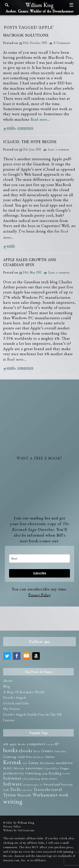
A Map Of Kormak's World (24, 692)
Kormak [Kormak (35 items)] (12, 762)
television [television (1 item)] (27, 790)
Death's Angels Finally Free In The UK (33, 714)
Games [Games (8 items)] (47, 751)
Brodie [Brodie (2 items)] (22, 744)
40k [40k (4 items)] (6, 744)
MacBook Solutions (26, 36)
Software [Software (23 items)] (13, 784)
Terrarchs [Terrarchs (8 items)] (42, 789)
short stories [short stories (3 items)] (49, 779)
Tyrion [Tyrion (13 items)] (10, 795)
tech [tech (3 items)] (6, 790)
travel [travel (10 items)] (57, 789)
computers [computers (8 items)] (36, 744)
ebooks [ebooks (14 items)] (26, 751)
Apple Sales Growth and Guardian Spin (30, 263)
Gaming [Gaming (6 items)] (10, 757)
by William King (24, 823)
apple (11, 128)
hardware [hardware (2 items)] (39, 757)
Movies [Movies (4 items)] (19, 768)
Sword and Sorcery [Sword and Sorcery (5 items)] (58, 784)
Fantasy (9, 720)
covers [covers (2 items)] (50, 744)
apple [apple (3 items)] (13, 744)
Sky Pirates (12, 709)
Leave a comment (59, 150)
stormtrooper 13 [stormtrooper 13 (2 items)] (33, 785)
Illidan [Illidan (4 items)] (50, 757)
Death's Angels (15, 698)
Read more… (40, 120)
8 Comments (62, 43)
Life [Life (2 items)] (25, 763)
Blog (7, 686)
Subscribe (40, 573)
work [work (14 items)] (64, 795)
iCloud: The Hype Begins (30, 142)
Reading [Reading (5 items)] (55, 773)
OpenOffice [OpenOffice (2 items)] (52, 768)
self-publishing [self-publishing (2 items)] (31, 779)
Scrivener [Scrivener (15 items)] (12, 778)
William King (39, 5)
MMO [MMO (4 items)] (8, 768)
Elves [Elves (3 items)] (37, 751)
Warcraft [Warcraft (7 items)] (24, 795)
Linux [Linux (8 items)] (34, 763)
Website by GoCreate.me (19, 830)
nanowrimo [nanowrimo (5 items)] (34, 768)
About (8, 681)
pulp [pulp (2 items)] (45, 773)
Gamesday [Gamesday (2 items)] (60, 751)
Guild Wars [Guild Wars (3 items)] (25, 757)
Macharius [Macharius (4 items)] (47, 763)
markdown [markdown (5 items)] (65, 763)
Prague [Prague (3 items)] (65, 768)
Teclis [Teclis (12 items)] (15, 789)
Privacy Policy (40, 595)
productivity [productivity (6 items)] (14, 773)
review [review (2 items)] (67, 773)
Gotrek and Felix (16, 703)
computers (25, 128)
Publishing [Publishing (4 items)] (33, 773)
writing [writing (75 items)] (13, 801)
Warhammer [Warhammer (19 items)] (45, 795)
